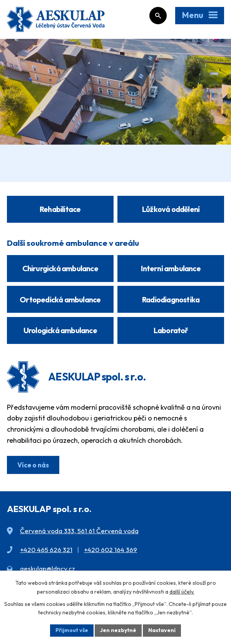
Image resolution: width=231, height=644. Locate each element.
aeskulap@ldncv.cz (48, 568)
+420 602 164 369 (110, 550)
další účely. (182, 592)
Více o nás (33, 465)
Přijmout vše (72, 630)
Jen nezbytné (118, 630)
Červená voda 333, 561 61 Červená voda (79, 531)
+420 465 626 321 (46, 550)
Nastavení (162, 630)
